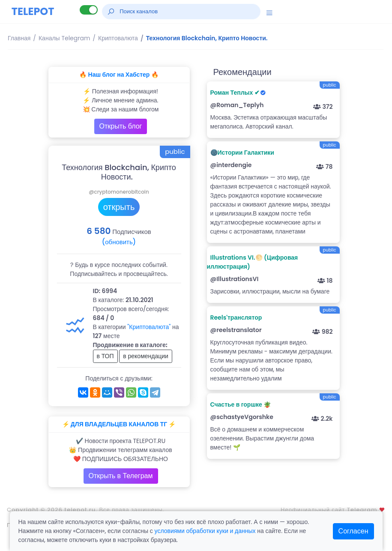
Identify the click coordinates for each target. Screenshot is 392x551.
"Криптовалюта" (149, 327)
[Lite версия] (89, 10)
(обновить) (119, 242)
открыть (119, 207)
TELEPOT (33, 11)
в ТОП (105, 356)
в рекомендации (146, 356)
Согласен (353, 531)
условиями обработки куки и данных (205, 531)
